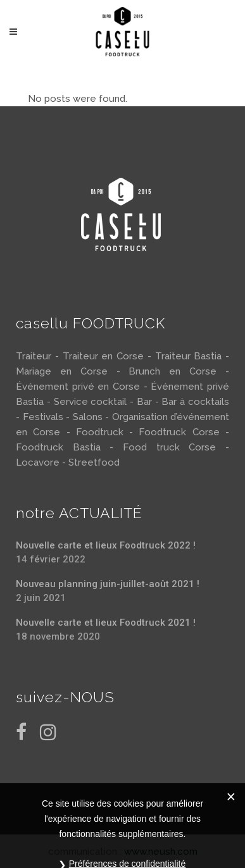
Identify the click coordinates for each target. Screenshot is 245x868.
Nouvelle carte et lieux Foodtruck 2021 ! (106, 623)
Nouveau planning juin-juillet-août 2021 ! (108, 584)
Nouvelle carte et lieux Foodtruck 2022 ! (106, 545)
